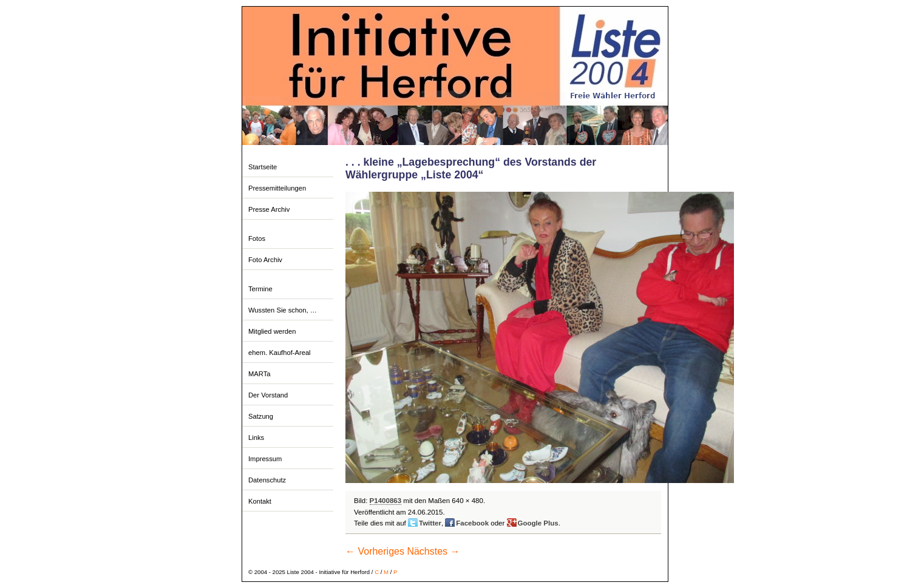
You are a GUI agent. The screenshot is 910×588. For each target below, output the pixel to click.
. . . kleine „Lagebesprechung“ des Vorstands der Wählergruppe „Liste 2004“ (471, 168)
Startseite (263, 167)
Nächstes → (433, 551)
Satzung (261, 416)
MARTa (259, 374)
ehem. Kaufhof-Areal (280, 353)
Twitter (430, 523)
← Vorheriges (375, 551)
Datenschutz (267, 480)
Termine (260, 289)
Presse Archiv (269, 209)
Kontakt (260, 501)
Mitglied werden (272, 331)
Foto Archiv (265, 260)
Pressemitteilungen (277, 188)
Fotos (257, 238)
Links (256, 438)
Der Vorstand (268, 395)
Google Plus (538, 523)
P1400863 (386, 501)
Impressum (265, 459)
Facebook (472, 523)
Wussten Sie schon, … (283, 310)
